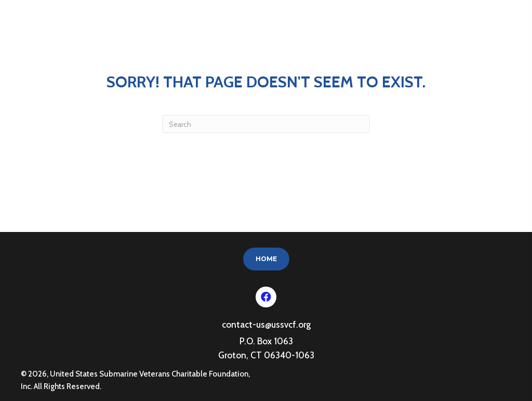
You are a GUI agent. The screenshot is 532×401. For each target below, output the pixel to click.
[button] (266, 297)
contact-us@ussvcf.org (266, 325)
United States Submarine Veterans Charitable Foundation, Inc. (90, 29)
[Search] (266, 124)
